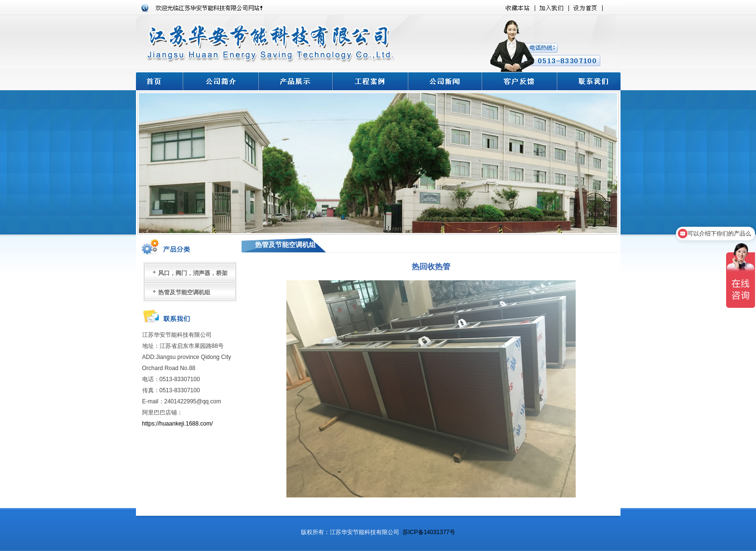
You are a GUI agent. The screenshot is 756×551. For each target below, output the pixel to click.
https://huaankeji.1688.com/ (178, 424)
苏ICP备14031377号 (429, 532)
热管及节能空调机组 (184, 292)
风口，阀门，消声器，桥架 (193, 273)
